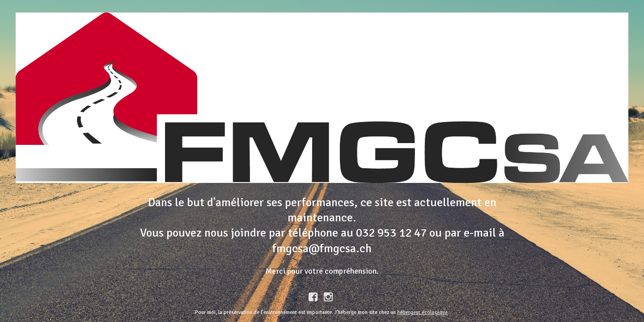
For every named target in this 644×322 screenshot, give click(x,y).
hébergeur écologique (422, 312)
